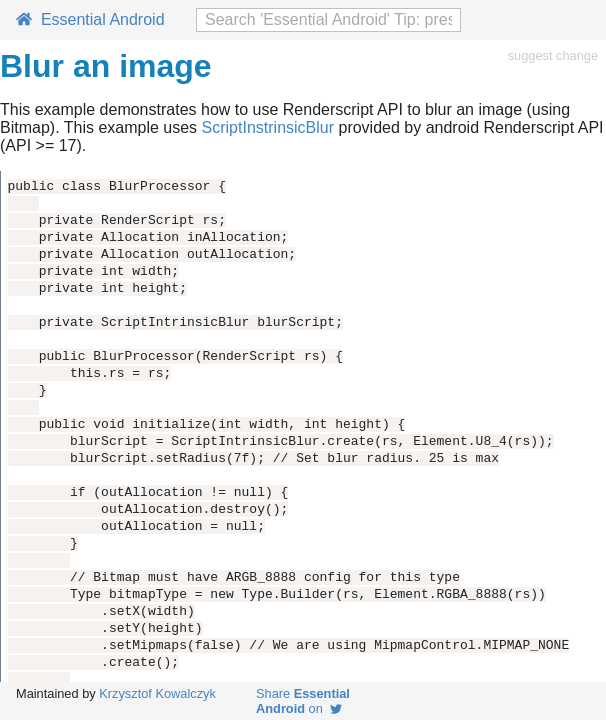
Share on (303, 701)
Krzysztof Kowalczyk (157, 693)
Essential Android (90, 19)
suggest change (553, 55)
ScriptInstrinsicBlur (268, 127)
